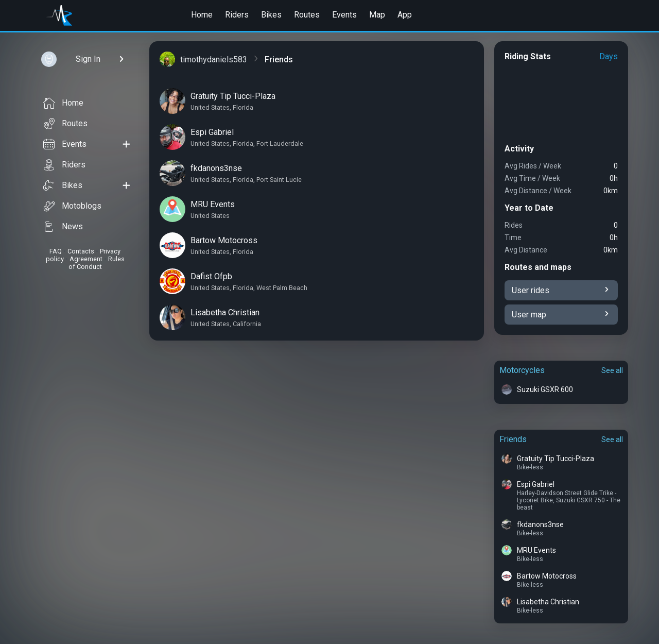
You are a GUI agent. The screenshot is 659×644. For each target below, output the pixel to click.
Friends (513, 439)
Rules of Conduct (97, 263)
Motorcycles (522, 370)
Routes (307, 15)
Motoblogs (72, 206)
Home (202, 15)
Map (377, 15)
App (405, 15)
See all (612, 370)
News (63, 227)
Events (344, 15)
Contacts (81, 251)
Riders (237, 15)
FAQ (56, 251)
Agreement (86, 259)
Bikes (271, 15)
